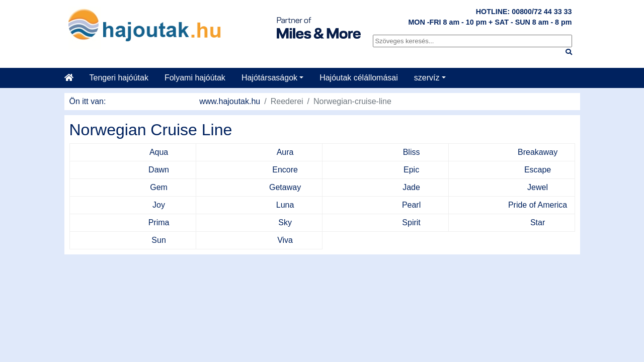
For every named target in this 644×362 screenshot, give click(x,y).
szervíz (427, 78)
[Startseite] (73, 78)
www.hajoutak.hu (230, 101)
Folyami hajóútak (195, 78)
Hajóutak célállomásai (359, 78)
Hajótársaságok (269, 78)
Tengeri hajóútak (119, 78)
